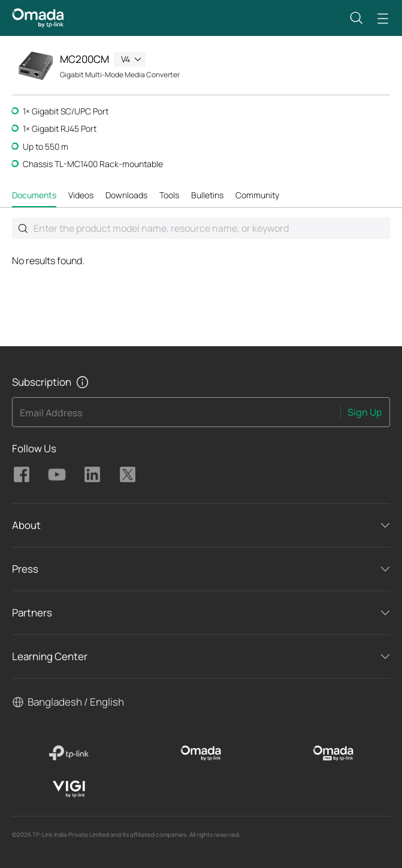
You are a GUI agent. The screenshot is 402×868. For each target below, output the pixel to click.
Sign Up (365, 412)
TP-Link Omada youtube (57, 474)
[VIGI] (69, 789)
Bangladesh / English (76, 702)
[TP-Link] (69, 753)
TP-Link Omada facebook (22, 474)
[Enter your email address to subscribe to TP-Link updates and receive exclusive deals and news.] (176, 416)
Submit (23, 228)
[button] (356, 18)
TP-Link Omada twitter (128, 474)
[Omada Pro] (333, 753)
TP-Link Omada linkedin (92, 474)
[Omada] (201, 753)
